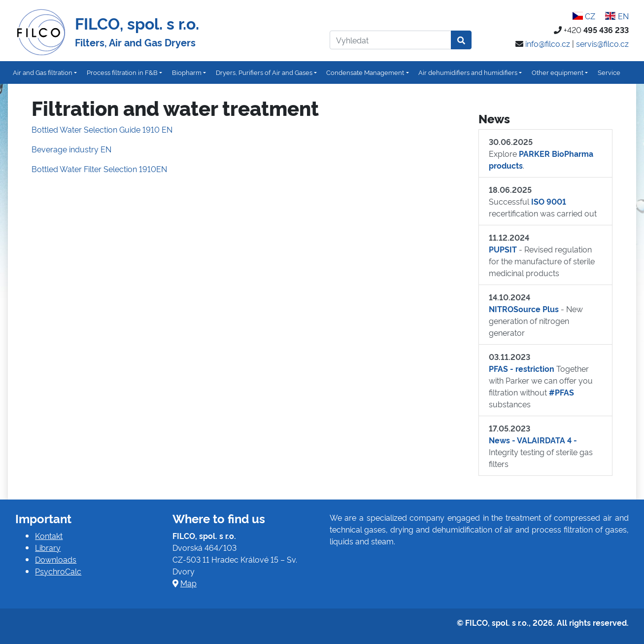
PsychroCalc (58, 571)
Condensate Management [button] (365, 72)
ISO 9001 (549, 201)
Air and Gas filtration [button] (43, 72)
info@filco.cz (548, 43)
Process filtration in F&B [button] (122, 72)
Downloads (56, 559)
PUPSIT (503, 249)
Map (188, 583)
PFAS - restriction (522, 368)
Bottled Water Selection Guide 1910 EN (102, 129)
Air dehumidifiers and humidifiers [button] (468, 72)
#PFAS (561, 392)
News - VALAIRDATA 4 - (533, 440)
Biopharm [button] (187, 72)
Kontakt (49, 536)
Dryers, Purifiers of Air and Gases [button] (264, 72)
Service (609, 72)
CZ (584, 16)
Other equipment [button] (558, 72)
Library (48, 547)
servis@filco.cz (602, 43)
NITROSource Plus (524, 309)
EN (617, 16)
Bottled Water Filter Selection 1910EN (99, 169)
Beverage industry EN (71, 149)
